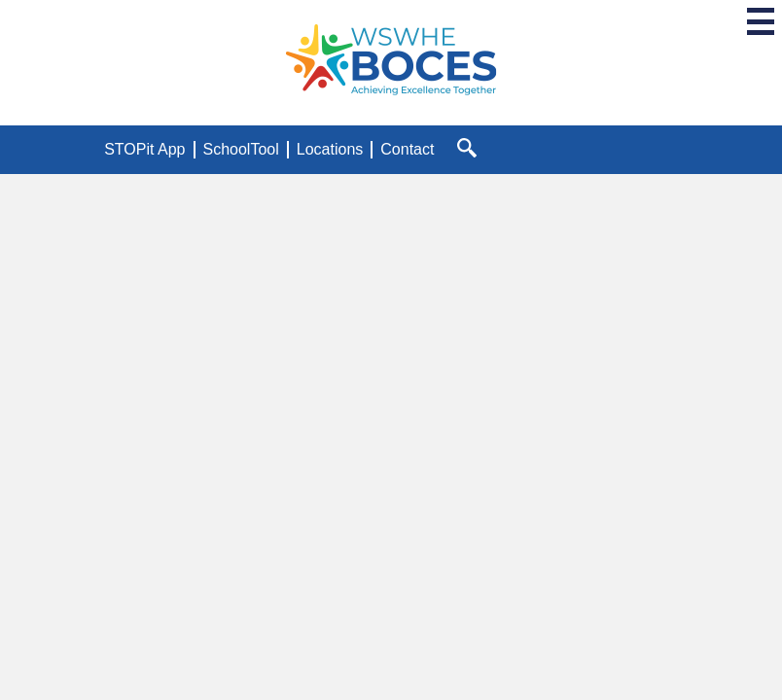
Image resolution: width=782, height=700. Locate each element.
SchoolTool (241, 149)
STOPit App (144, 149)
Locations (330, 149)
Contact (407, 149)
